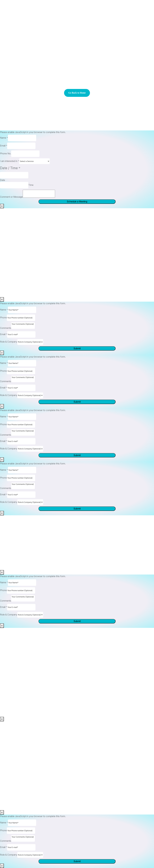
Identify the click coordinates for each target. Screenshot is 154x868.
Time (31, 185)
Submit (77, 348)
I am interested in (10, 161)
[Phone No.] (25, 154)
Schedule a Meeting (77, 202)
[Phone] (21, 318)
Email (4, 146)
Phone (3, 318)
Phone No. (6, 153)
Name (4, 138)
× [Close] (2, 206)
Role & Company (9, 342)
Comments (6, 328)
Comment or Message (11, 197)
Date (3, 180)
